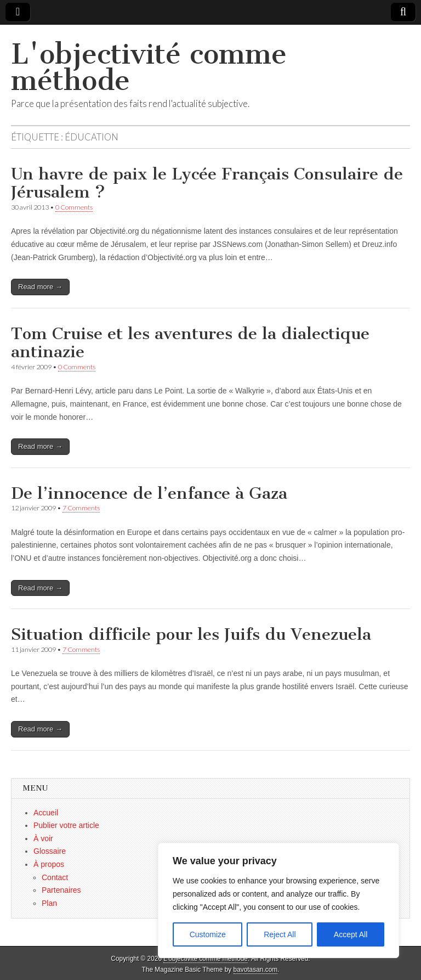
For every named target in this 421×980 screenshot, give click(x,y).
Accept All (351, 934)
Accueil (46, 813)
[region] (278, 900)
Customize (208, 934)
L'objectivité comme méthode (149, 67)
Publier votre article (66, 825)
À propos (49, 864)
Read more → (40, 287)
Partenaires (61, 890)
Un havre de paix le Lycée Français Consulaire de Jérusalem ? (207, 183)
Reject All (280, 934)
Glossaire (50, 851)
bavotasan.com (256, 970)
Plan (49, 903)
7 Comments (81, 508)
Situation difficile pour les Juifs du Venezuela (191, 634)
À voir (43, 838)
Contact (55, 877)
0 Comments (74, 207)
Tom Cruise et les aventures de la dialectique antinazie (190, 343)
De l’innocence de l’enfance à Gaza (149, 493)
